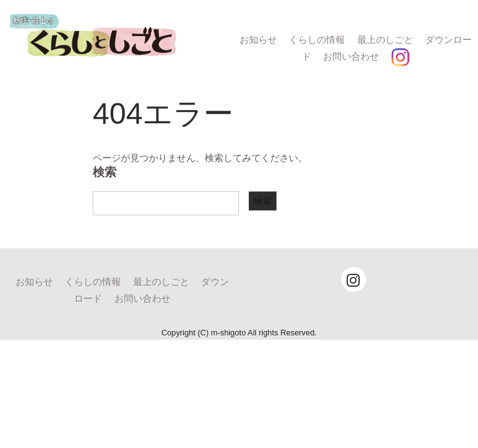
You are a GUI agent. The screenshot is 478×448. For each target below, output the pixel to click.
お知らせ (258, 40)
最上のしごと (385, 40)
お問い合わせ (351, 56)
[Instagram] (354, 279)
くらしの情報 (317, 40)
